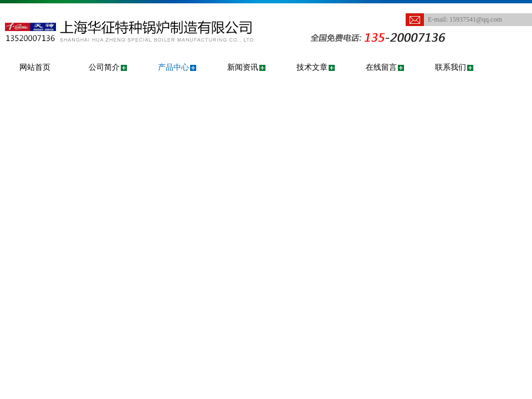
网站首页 (35, 67)
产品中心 (173, 67)
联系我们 (451, 67)
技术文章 (312, 67)
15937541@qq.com (476, 19)
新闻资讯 (243, 67)
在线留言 (381, 67)
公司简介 (104, 67)
